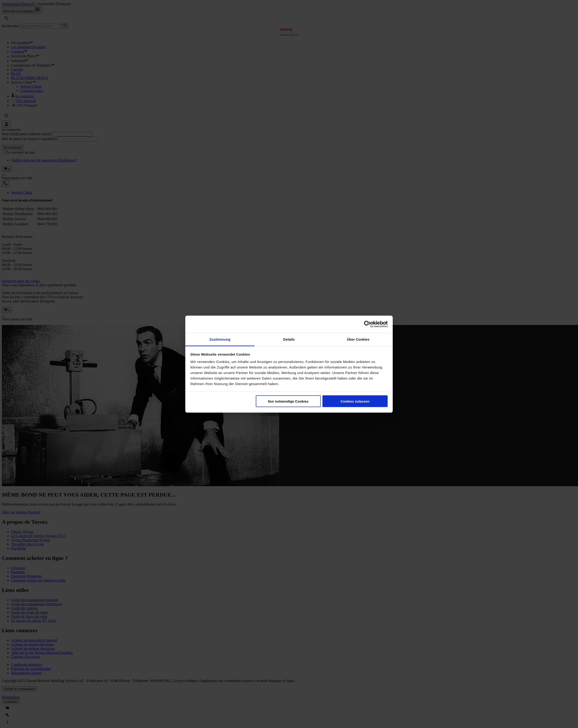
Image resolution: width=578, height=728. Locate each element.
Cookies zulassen (355, 401)
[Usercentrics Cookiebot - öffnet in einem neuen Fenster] (367, 324)
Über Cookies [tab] (358, 339)
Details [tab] (289, 339)
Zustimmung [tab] (220, 339)
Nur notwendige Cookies (288, 401)
